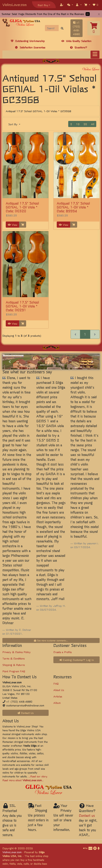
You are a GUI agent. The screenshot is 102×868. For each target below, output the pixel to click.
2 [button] (71, 124)
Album (57, 703)
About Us (59, 690)
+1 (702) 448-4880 (76, 28)
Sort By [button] (13, 124)
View (13, 225)
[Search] (52, 28)
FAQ (56, 683)
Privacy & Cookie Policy (16, 652)
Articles (58, 696)
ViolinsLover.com (15, 5)
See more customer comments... (51, 640)
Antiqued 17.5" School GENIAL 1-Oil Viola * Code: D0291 (22, 306)
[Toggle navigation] (95, 55)
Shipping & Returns (14, 665)
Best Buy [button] (43, 5)
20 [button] (85, 124)
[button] (70, 5)
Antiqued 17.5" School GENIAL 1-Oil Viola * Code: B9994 (73, 207)
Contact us (87, 815)
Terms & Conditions (14, 658)
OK (88, 14)
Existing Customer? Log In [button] (77, 660)
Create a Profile (62, 652)
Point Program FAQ (14, 671)
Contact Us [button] (25, 713)
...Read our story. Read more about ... (25, 778)
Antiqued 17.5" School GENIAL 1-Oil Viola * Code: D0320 (22, 207)
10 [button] (78, 124)
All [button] (93, 124)
